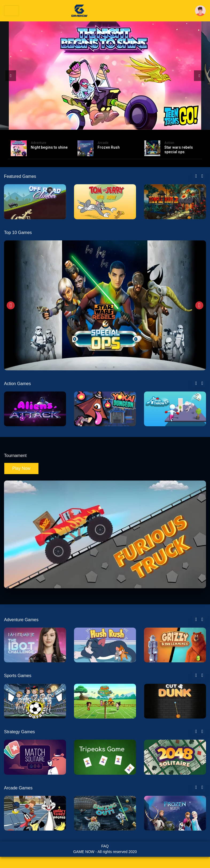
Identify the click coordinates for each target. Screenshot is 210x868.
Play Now (21, 468)
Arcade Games (18, 788)
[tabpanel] (35, 202)
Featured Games (20, 176)
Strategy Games (20, 732)
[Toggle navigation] (11, 11)
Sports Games (18, 676)
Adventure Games (21, 620)
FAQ (105, 846)
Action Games (17, 384)
